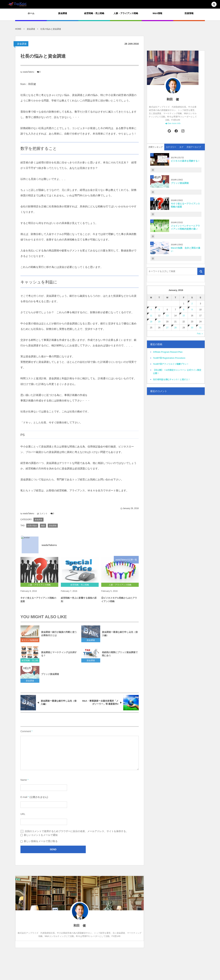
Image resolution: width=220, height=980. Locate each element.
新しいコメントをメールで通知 (41, 835)
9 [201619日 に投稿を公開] (192, 310)
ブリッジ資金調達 (180, 183)
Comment (26, 731)
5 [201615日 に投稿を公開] (159, 310)
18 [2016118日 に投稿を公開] (151, 322)
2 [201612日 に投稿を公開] (192, 304)
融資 (43, 526)
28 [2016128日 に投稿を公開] (175, 328)
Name (24, 780)
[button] (214, 5)
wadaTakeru (29, 72)
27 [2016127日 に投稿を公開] (167, 328)
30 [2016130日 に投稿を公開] (192, 328)
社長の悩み (32, 526)
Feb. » (200, 334)
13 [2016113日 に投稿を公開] (167, 316)
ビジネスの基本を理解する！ (185, 161)
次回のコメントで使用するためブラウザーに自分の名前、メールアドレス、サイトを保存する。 (76, 831)
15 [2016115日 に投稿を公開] (184, 316)
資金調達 (22, 44)
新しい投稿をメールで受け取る (41, 841)
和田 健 (173, 99)
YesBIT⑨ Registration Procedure (169, 358)
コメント (43, 514)
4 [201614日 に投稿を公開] (151, 310)
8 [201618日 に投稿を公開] (184, 310)
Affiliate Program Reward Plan (168, 352)
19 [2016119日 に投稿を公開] (159, 322)
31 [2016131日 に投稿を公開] (200, 328)
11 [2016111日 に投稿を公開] (151, 316)
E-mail (24, 797)
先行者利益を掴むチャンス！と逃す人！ (172, 379)
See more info (174, 123)
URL (23, 814)
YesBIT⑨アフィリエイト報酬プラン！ (171, 364)
